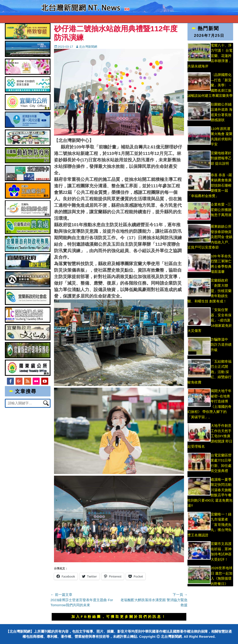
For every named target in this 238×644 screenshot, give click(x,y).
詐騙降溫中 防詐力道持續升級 (221, 345)
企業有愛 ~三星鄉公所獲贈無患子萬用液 (221, 210)
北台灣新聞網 (88, 47)
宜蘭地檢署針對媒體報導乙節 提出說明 (222, 158)
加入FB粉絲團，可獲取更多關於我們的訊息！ (119, 617)
